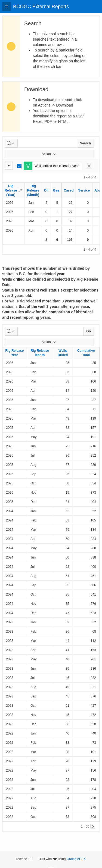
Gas (56, 190)
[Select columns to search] (11, 143)
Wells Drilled (63, 353)
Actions (49, 154)
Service (84, 190)
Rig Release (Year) (13, 190)
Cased (69, 190)
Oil (46, 190)
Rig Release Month (40, 353)
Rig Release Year (14, 353)
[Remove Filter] (89, 166)
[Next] (93, 826)
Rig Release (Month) (33, 190)
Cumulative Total (86, 353)
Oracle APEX (76, 859)
